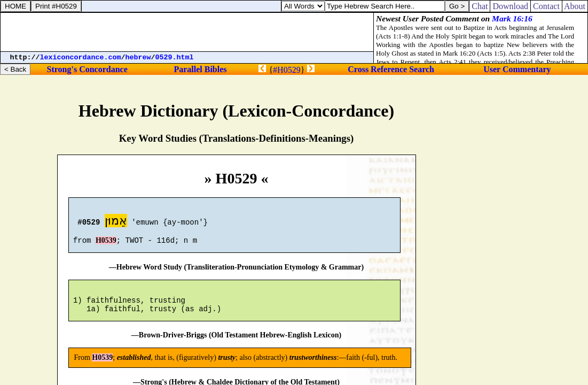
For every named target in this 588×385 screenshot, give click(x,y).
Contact (546, 6)
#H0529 (287, 70)
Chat (480, 6)
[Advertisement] (187, 32)
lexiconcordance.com (81, 57)
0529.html (175, 57)
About (575, 6)
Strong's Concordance (87, 69)
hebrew (138, 57)
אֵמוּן (116, 222)
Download (510, 6)
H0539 (106, 245)
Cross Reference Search (391, 69)
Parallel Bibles (200, 69)
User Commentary (517, 69)
